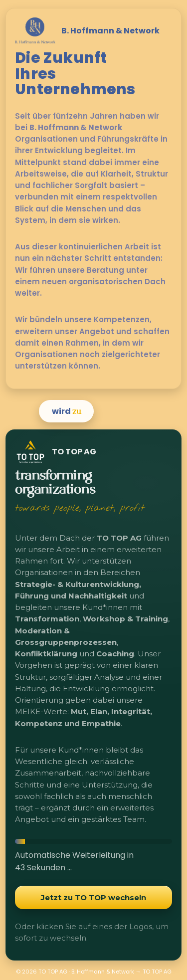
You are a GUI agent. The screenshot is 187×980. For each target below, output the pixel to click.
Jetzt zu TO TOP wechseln (93, 897)
